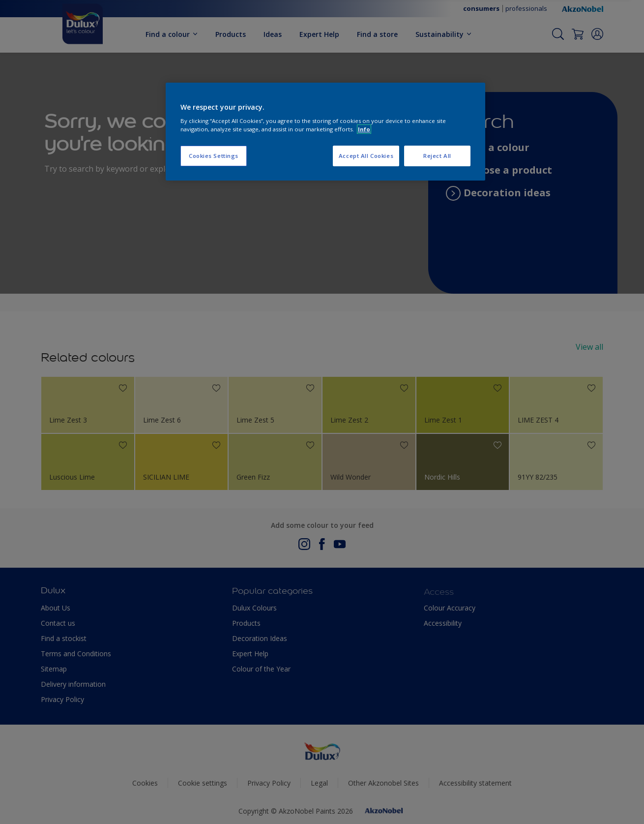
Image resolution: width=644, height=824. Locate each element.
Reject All (437, 156)
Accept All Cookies (366, 156)
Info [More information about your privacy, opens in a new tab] (364, 129)
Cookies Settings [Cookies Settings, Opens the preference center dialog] (214, 156)
